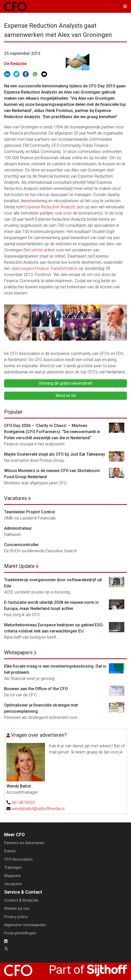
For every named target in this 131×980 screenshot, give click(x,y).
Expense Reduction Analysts (50, 207)
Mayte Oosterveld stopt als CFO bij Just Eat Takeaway (55, 454)
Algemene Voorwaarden (25, 925)
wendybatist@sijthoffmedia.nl (38, 809)
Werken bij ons (17, 908)
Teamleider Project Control (30, 512)
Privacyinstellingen (20, 933)
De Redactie (15, 64)
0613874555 (23, 803)
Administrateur (18, 528)
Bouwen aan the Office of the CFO (36, 689)
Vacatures (16, 498)
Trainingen (13, 867)
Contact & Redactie (21, 900)
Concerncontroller (21, 545)
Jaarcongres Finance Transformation (44, 268)
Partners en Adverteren (24, 843)
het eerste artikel (40, 250)
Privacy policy (16, 917)
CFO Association (18, 859)
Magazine (12, 876)
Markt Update (19, 566)
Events (10, 851)
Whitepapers (18, 652)
